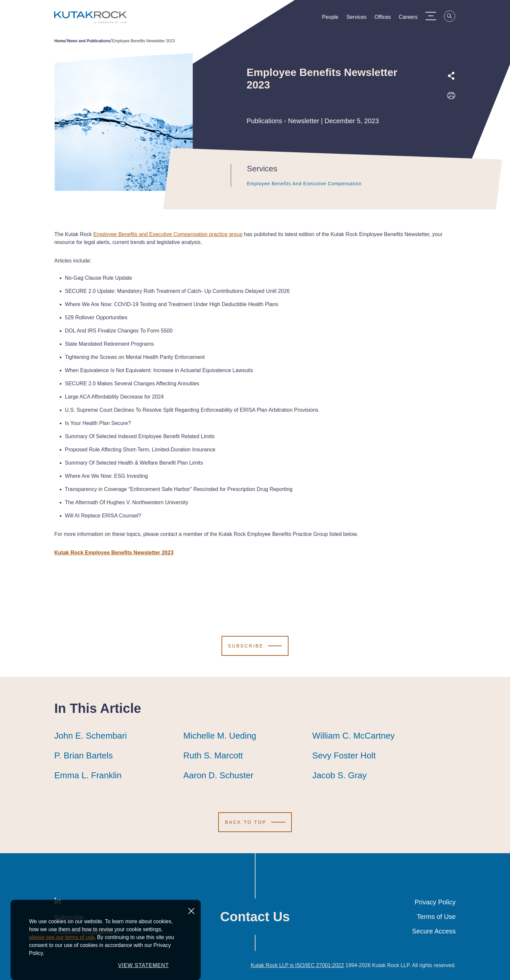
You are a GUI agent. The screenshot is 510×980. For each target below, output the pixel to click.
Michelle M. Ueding (220, 736)
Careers (412, 18)
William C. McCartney (354, 736)
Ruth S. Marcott (213, 755)
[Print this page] (451, 98)
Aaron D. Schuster (218, 775)
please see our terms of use (62, 941)
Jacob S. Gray (340, 775)
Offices (387, 18)
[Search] (454, 17)
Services (360, 18)
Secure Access (434, 931)
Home (60, 41)
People (334, 18)
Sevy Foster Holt (344, 755)
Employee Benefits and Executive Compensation (304, 184)
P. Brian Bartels (84, 755)
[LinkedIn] (58, 902)
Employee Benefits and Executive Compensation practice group (168, 234)
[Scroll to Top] (255, 822)
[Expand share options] (451, 76)
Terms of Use (436, 917)
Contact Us (255, 917)
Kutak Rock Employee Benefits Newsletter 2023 (114, 553)
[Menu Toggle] (434, 16)
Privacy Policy (435, 902)
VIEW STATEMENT (144, 969)
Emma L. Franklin (88, 775)
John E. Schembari (91, 736)
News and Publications (89, 41)
